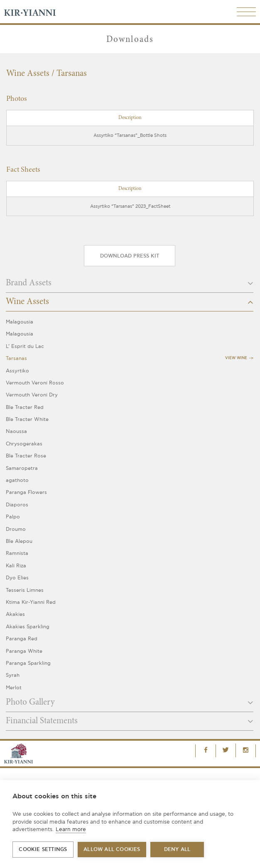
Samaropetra (22, 468)
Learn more (71, 829)
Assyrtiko (17, 371)
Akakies (15, 614)
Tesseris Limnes (25, 590)
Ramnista (17, 553)
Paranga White (24, 651)
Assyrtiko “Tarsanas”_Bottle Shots (130, 135)
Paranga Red (22, 639)
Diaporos (17, 505)
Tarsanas (16, 359)
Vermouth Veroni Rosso (35, 383)
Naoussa (16, 432)
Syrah (13, 675)
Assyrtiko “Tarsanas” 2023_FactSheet (130, 206)
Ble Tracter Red (25, 407)
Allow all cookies (112, 850)
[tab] (130, 286)
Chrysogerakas (24, 444)
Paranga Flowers (26, 492)
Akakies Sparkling (28, 627)
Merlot (14, 688)
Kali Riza (16, 566)
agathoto (17, 480)
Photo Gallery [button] (130, 703)
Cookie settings (43, 850)
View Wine (236, 358)
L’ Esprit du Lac (25, 346)
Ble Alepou (19, 541)
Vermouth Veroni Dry (32, 395)
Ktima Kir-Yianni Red (31, 602)
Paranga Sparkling (28, 663)
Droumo (16, 529)
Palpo (13, 517)
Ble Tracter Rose (26, 456)
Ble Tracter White (27, 419)
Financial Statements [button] (130, 721)
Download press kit (130, 256)
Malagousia (20, 322)
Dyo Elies (17, 578)
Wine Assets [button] (130, 302)
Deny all (177, 850)
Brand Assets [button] (130, 283)
